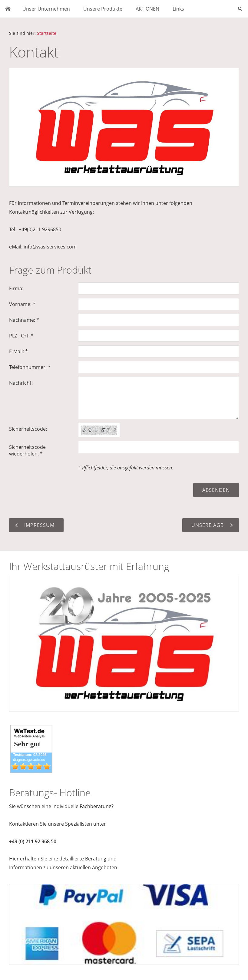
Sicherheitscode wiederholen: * (27, 450)
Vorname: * (22, 304)
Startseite (47, 33)
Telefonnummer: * (30, 367)
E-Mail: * (18, 351)
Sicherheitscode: (28, 429)
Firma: (16, 288)
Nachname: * (24, 320)
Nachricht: (21, 383)
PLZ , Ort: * (21, 336)
